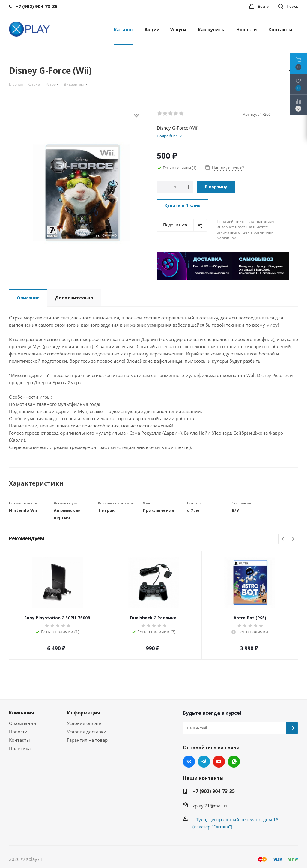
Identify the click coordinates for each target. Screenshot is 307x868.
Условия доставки (87, 732)
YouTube (219, 762)
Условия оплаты (85, 723)
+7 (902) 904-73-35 (214, 791)
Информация (83, 713)
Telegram (204, 762)
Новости (18, 732)
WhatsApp (234, 762)
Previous (283, 539)
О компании (23, 723)
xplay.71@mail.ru (210, 806)
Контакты (19, 740)
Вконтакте (189, 762)
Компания (22, 713)
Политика (20, 748)
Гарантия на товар (87, 740)
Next (293, 539)
